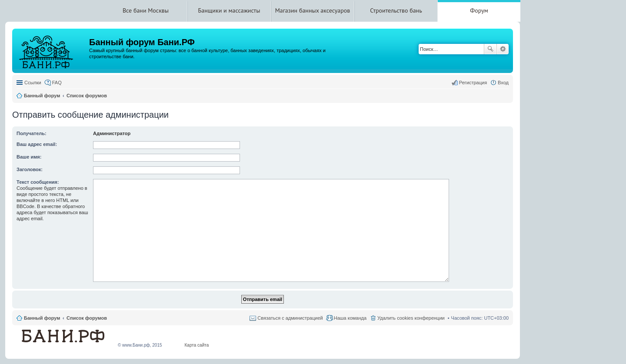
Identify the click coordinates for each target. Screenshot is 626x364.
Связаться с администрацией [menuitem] (290, 318)
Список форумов (87, 318)
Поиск (490, 49)
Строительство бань (396, 10)
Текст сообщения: (38, 182)
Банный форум (42, 318)
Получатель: (32, 133)
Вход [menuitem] (503, 83)
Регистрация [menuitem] (473, 83)
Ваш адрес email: (37, 144)
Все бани (135, 10)
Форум (479, 10)
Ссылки (33, 83)
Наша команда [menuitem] (350, 318)
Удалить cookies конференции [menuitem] (411, 318)
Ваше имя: (29, 157)
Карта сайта (197, 345)
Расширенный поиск (503, 49)
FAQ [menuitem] (57, 83)
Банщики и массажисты (229, 10)
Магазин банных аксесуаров (313, 10)
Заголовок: (30, 169)
